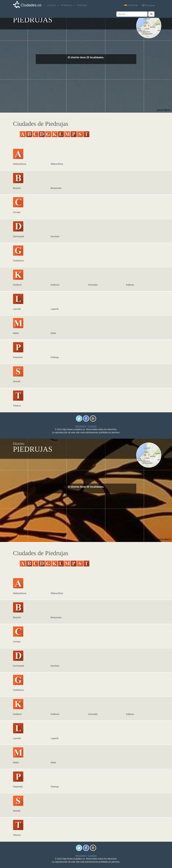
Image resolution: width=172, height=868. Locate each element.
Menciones (81, 426)
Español (131, 5)
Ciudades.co (31, 5)
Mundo (148, 5)
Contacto (92, 426)
